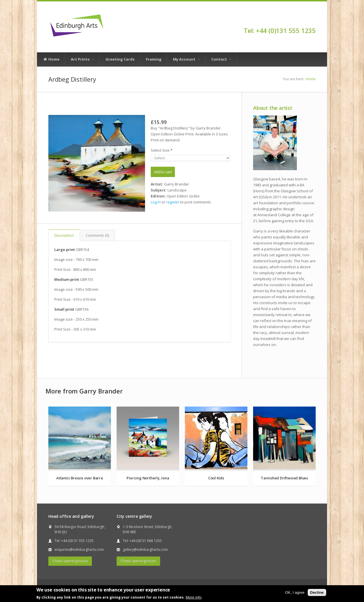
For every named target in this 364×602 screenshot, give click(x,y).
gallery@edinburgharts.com (145, 550)
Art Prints (82, 59)
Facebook (313, 20)
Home (51, 59)
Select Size (162, 150)
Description (64, 235)
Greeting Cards (120, 59)
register (173, 202)
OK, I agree (295, 592)
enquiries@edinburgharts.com (79, 550)
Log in (156, 202)
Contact (221, 59)
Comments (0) (97, 235)
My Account (186, 59)
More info (194, 597)
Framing (154, 59)
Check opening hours (70, 561)
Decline (317, 592)
